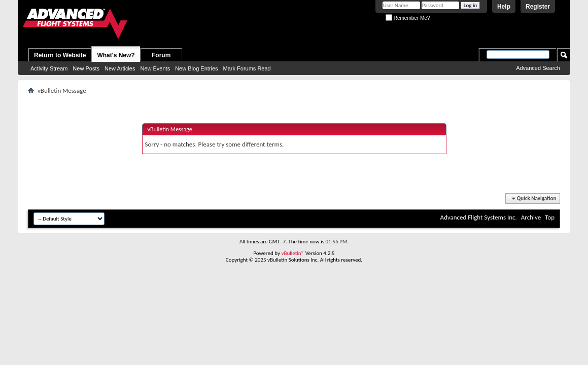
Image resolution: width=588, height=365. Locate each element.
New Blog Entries (196, 68)
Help (504, 7)
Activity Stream (49, 68)
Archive (531, 217)
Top (550, 217)
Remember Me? (408, 18)
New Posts (86, 68)
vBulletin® (292, 253)
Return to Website (60, 55)
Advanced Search (538, 68)
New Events (155, 68)
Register (538, 7)
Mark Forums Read (247, 68)
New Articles (120, 68)
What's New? (116, 55)
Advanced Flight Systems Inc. (478, 217)
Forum (161, 55)
